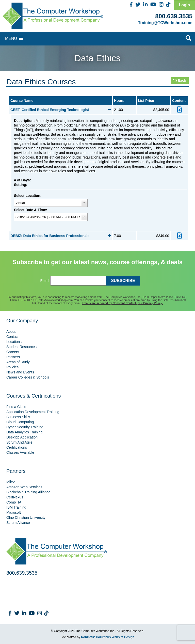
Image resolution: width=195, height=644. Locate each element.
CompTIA (14, 502)
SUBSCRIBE (123, 281)
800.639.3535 (174, 16)
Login (184, 5)
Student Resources (21, 347)
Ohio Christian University (26, 517)
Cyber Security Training (25, 427)
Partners (13, 357)
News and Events (20, 372)
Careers (13, 352)
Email (45, 281)
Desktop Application (22, 437)
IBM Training (16, 507)
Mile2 (11, 482)
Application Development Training (33, 412)
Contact (12, 337)
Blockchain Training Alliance (28, 492)
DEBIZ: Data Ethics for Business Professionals (61, 236)
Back (180, 81)
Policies (12, 367)
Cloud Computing (20, 422)
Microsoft (14, 512)
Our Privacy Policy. (150, 303)
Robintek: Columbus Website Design (108, 637)
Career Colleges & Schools (28, 377)
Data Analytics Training (24, 432)
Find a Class (16, 407)
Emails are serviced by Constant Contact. (109, 303)
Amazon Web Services (24, 487)
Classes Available (20, 452)
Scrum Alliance (18, 523)
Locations (14, 342)
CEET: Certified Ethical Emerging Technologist (61, 110)
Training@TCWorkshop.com (165, 23)
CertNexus (15, 497)
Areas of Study (18, 362)
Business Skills (18, 417)
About (11, 332)
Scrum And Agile (19, 442)
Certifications (17, 447)
